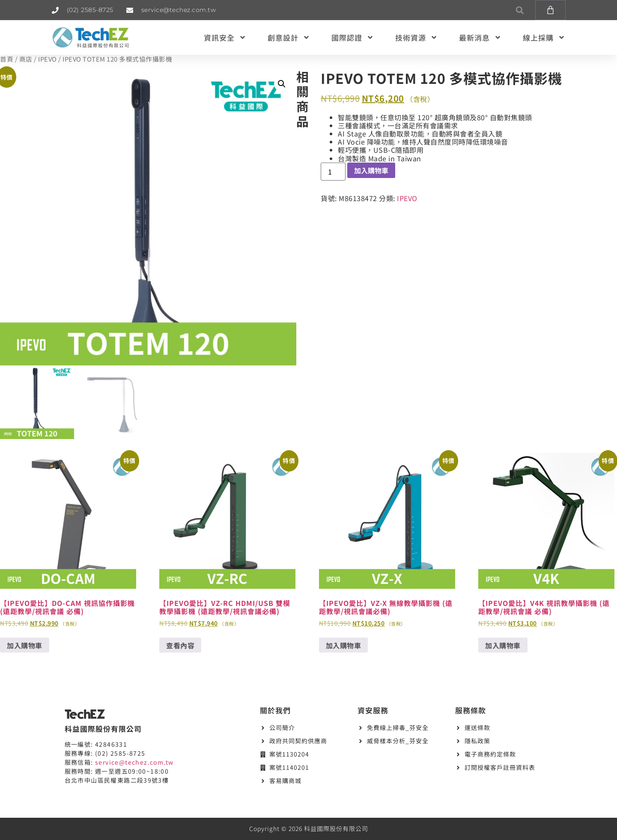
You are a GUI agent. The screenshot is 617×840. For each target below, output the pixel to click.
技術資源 (416, 37)
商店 (26, 59)
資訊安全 (225, 37)
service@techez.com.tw (134, 762)
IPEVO (48, 59)
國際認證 (353, 37)
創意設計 (289, 37)
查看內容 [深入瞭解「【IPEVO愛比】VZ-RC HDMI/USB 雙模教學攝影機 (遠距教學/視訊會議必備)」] (180, 645)
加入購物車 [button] (25, 645)
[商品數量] (333, 172)
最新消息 (480, 37)
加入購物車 (371, 170)
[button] (520, 10)
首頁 (7, 59)
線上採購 (544, 37)
